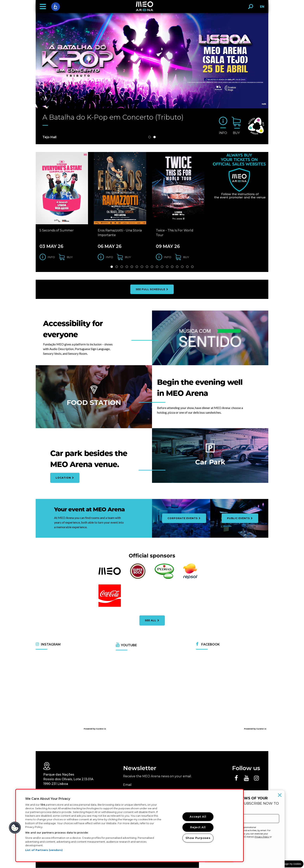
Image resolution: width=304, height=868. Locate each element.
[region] (130, 825)
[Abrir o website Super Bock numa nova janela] (138, 578)
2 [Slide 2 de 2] (155, 137)
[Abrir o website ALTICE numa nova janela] (110, 574)
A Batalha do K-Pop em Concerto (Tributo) (114, 117)
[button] (43, 7)
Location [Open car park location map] (65, 478)
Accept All (198, 817)
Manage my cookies (291, 864)
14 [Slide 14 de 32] (177, 267)
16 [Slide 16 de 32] (187, 267)
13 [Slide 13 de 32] (172, 267)
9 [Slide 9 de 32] (152, 267)
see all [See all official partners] (152, 621)
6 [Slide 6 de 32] (137, 267)
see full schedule (152, 289)
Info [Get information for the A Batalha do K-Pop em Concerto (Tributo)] (223, 133)
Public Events (240, 518)
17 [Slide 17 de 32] (192, 267)
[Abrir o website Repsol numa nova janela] (190, 578)
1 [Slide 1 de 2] (149, 137)
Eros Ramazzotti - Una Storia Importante (120, 233)
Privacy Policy (262, 837)
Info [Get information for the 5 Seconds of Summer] (51, 257)
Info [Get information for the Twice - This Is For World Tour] (168, 257)
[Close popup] (280, 795)
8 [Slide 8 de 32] (147, 267)
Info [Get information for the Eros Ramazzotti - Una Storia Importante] (109, 257)
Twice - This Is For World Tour (175, 233)
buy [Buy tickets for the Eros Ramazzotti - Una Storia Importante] (128, 257)
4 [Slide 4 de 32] (127, 267)
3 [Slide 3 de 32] (122, 267)
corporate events (184, 518)
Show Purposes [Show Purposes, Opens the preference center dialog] (198, 838)
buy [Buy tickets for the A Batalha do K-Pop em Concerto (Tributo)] (236, 133)
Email (127, 785)
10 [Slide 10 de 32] (157, 267)
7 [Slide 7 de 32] (142, 267)
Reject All (198, 827)
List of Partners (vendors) (44, 850)
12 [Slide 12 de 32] (167, 267)
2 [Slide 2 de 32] (117, 267)
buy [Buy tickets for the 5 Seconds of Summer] (70, 257)
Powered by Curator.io (95, 729)
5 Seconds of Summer (57, 231)
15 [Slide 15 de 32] (182, 267)
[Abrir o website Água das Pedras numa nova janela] (164, 578)
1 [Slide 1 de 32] (112, 267)
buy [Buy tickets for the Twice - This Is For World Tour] (186, 257)
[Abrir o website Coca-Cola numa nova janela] (110, 606)
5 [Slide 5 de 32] (132, 267)
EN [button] (261, 8)
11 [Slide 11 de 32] (162, 267)
